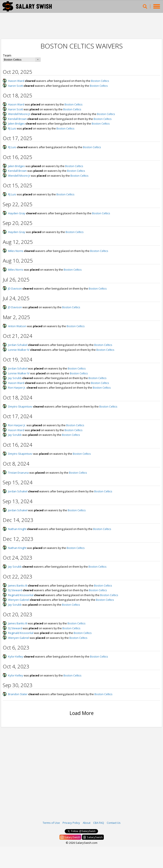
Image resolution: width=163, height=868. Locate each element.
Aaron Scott (15, 86)
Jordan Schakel (18, 345)
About (87, 823)
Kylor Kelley (16, 656)
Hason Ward (16, 81)
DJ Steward (15, 590)
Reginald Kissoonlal (21, 595)
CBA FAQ (99, 823)
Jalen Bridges (16, 124)
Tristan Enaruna (18, 473)
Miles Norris (16, 251)
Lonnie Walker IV (19, 350)
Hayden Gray (17, 213)
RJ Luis (12, 128)
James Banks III (18, 585)
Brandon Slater (18, 694)
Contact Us (114, 823)
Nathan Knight (17, 529)
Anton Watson (17, 326)
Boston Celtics (100, 81)
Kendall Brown (17, 119)
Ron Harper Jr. (17, 388)
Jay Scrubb (15, 378)
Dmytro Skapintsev (20, 406)
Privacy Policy (71, 823)
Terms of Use (51, 823)
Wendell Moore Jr (19, 114)
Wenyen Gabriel (19, 600)
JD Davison (15, 288)
